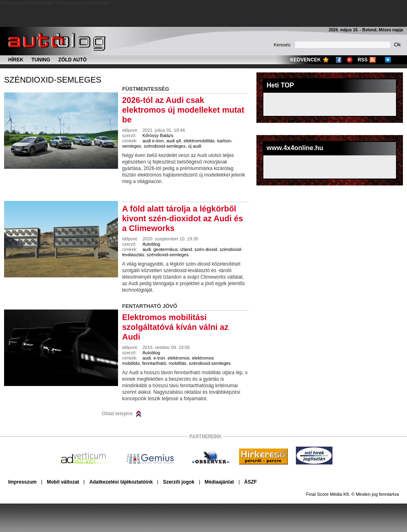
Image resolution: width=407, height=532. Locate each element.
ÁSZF (251, 482)
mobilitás (177, 363)
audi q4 (174, 141)
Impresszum (22, 482)
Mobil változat (63, 482)
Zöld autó (72, 60)
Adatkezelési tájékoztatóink (121, 482)
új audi (195, 146)
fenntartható (154, 363)
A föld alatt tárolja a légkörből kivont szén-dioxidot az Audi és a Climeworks (183, 218)
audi (147, 249)
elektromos (179, 358)
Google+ (350, 60)
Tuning (41, 60)
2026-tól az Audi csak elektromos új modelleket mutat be (183, 110)
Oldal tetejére (117, 414)
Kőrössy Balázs (158, 135)
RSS (363, 60)
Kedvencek (305, 60)
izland (186, 249)
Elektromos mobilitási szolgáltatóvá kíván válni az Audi (175, 327)
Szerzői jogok (178, 482)
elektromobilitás (199, 141)
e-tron (159, 358)
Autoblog (151, 244)
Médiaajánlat (219, 482)
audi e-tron (153, 141)
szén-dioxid (206, 249)
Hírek (16, 60)
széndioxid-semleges (53, 80)
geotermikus (166, 249)
